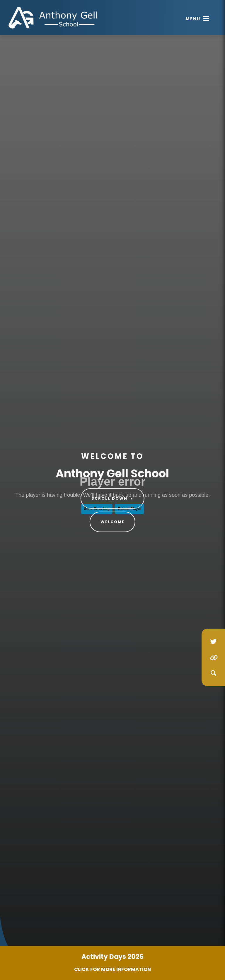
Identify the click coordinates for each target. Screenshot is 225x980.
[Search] (213, 673)
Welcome (112, 522)
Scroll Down (112, 498)
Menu (193, 19)
